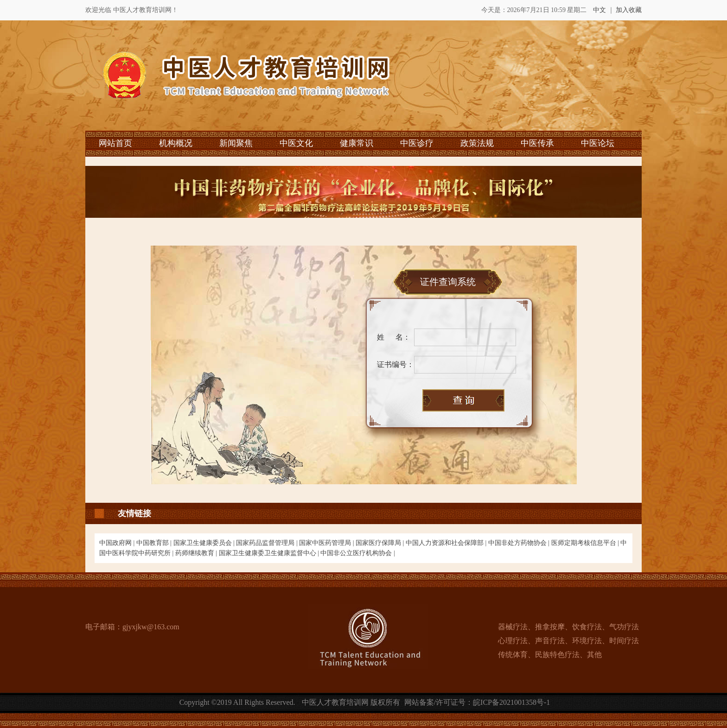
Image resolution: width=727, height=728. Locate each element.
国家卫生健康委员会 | (205, 543)
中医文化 (296, 143)
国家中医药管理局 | (327, 543)
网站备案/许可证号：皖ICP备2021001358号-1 (477, 702)
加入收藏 (629, 10)
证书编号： (395, 364)
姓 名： (394, 337)
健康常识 (357, 143)
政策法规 (477, 143)
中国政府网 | (118, 543)
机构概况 (176, 143)
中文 (599, 10)
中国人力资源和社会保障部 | (447, 543)
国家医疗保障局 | (381, 543)
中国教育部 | (155, 543)
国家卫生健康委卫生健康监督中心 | (270, 553)
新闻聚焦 (236, 143)
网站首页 (115, 143)
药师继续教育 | (197, 553)
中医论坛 (598, 143)
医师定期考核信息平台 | (586, 543)
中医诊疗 (417, 143)
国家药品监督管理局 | (268, 543)
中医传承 (537, 143)
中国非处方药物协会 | (520, 543)
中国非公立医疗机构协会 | (357, 553)
